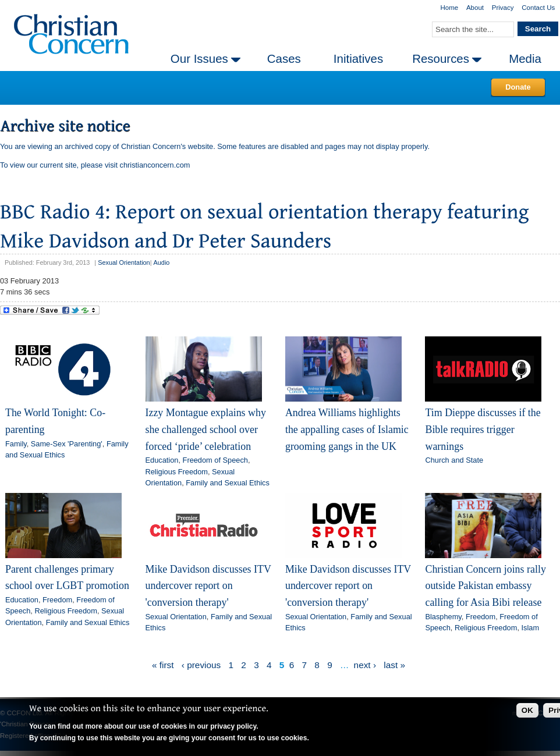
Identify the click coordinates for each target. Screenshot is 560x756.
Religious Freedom (177, 472)
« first (163, 665)
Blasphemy (443, 617)
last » (394, 665)
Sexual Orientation (124, 262)
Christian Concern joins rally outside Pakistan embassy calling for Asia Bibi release (485, 586)
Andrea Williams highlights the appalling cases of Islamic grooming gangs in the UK (347, 429)
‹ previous (201, 665)
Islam (531, 628)
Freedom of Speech (215, 460)
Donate (518, 87)
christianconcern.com (155, 165)
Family (16, 444)
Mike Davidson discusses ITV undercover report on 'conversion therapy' (208, 586)
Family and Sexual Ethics (228, 483)
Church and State (454, 460)
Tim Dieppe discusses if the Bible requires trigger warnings (483, 429)
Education (162, 460)
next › (365, 665)
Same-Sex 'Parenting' (67, 444)
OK (527, 710)
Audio (162, 262)
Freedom (57, 600)
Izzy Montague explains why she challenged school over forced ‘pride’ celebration (206, 429)
